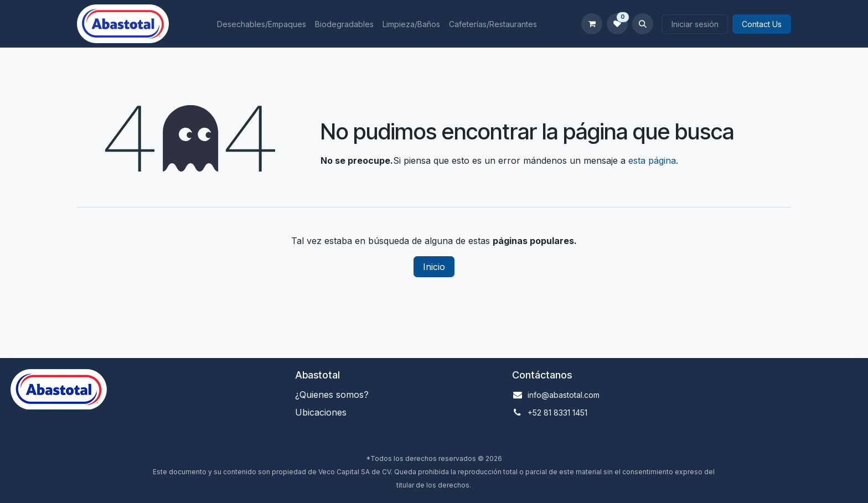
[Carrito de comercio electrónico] (592, 24)
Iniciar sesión (695, 24)
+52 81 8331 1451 (557, 413)
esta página (652, 160)
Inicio (434, 267)
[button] (643, 24)
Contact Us (762, 24)
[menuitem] (262, 24)
